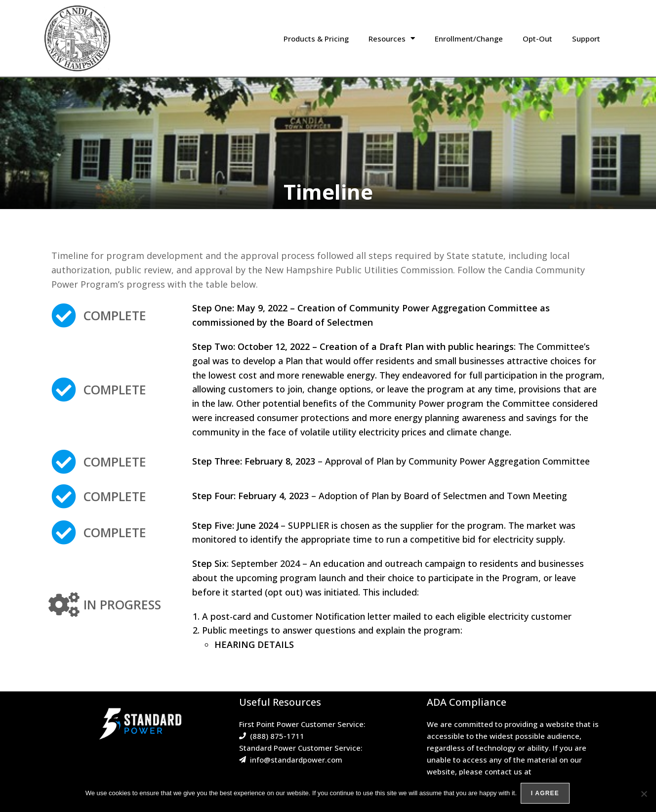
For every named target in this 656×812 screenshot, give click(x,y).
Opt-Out (537, 39)
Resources (392, 38)
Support (586, 39)
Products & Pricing (316, 39)
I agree (546, 794)
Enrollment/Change (469, 39)
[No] (644, 794)
